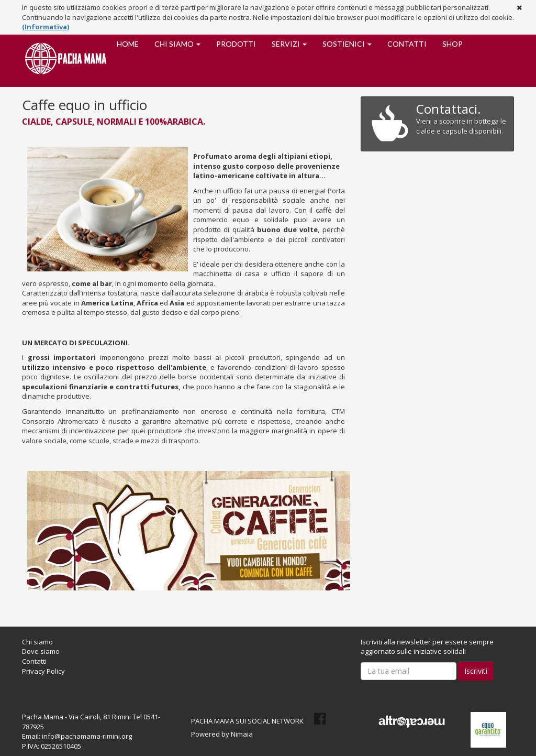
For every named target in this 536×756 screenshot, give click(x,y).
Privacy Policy (43, 671)
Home (128, 44)
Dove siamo (41, 651)
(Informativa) (46, 27)
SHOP (453, 44)
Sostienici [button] (347, 44)
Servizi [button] (289, 44)
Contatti (407, 44)
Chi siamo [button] (177, 44)
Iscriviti (476, 671)
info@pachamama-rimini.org (87, 736)
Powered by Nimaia (222, 734)
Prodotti (236, 44)
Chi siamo (37, 642)
